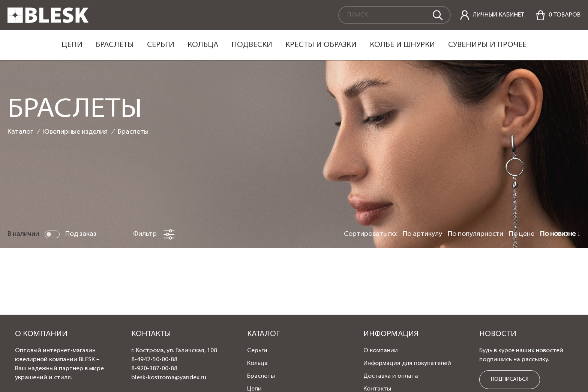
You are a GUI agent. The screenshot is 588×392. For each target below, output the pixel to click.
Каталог (20, 132)
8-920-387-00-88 (154, 369)
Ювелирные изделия (75, 132)
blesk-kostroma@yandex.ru (169, 378)
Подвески (252, 45)
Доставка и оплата (391, 376)
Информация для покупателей (407, 363)
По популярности (475, 234)
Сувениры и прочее (487, 45)
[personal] (492, 15)
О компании (381, 351)
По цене (522, 234)
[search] (437, 15)
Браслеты (115, 45)
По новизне (559, 234)
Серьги (161, 45)
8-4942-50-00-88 (154, 360)
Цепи (72, 45)
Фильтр (154, 234)
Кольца (203, 45)
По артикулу (422, 234)
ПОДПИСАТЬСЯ (510, 379)
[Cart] (558, 15)
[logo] (48, 21)
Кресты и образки (321, 45)
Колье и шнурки (402, 45)
